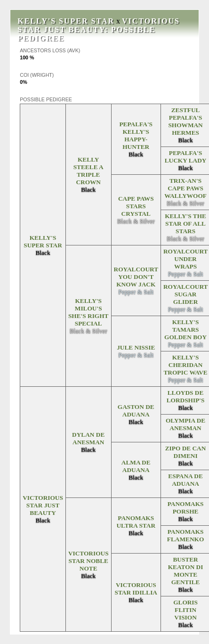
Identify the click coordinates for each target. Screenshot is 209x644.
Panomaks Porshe (186, 508)
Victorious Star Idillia (136, 589)
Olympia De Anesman (185, 424)
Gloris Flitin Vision (185, 610)
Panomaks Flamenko (186, 535)
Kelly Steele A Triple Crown (88, 171)
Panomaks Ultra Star (136, 522)
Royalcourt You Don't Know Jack (136, 277)
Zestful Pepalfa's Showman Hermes (185, 121)
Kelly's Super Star (66, 21)
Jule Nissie (136, 347)
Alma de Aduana (136, 466)
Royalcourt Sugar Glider (186, 294)
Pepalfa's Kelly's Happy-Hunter (136, 135)
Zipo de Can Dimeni (186, 452)
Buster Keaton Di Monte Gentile (186, 571)
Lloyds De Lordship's (186, 396)
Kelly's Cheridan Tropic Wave (185, 365)
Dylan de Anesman (88, 438)
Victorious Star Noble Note (88, 561)
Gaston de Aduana (136, 411)
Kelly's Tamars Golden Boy (185, 330)
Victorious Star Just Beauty (99, 25)
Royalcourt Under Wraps (186, 259)
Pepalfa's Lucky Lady (186, 157)
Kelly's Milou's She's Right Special (88, 312)
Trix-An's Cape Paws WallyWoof (185, 188)
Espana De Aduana (185, 480)
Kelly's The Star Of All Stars (185, 224)
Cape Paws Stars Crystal (136, 206)
